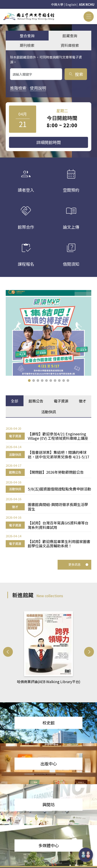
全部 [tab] (14, 401)
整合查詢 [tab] (27, 36)
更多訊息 (78, 564)
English (71, 4)
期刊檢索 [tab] (27, 45)
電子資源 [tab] (61, 401)
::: (1, 11)
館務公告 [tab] (36, 401)
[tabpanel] (48, 487)
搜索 (76, 74)
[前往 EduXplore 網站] (86, 855)
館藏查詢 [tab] (70, 36)
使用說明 (38, 88)
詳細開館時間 (49, 142)
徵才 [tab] (83, 401)
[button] (29, 381)
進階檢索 (18, 88)
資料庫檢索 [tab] (70, 45)
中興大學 (57, 4)
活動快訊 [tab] (49, 412)
